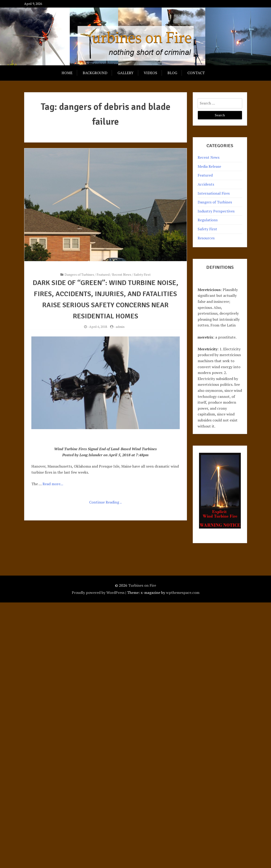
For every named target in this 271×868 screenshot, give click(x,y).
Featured (103, 274)
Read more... (53, 484)
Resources (206, 238)
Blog (172, 73)
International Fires (214, 193)
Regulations (208, 220)
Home (67, 73)
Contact (196, 73)
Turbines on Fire (142, 585)
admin (120, 327)
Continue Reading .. (105, 502)
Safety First (142, 274)
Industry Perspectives (216, 211)
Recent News (122, 274)
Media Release (209, 166)
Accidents (206, 184)
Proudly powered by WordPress (98, 592)
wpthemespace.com (183, 592)
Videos (150, 73)
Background (95, 73)
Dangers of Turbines (79, 274)
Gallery (126, 73)
